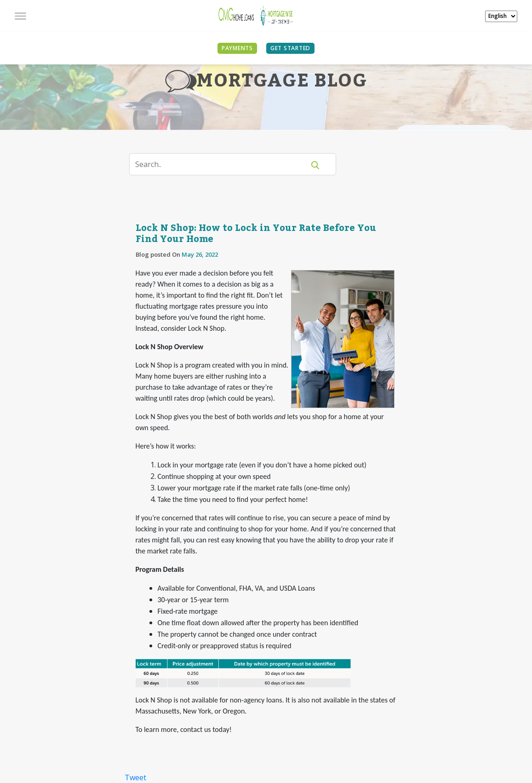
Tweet (135, 777)
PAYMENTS (237, 48)
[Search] (223, 164)
